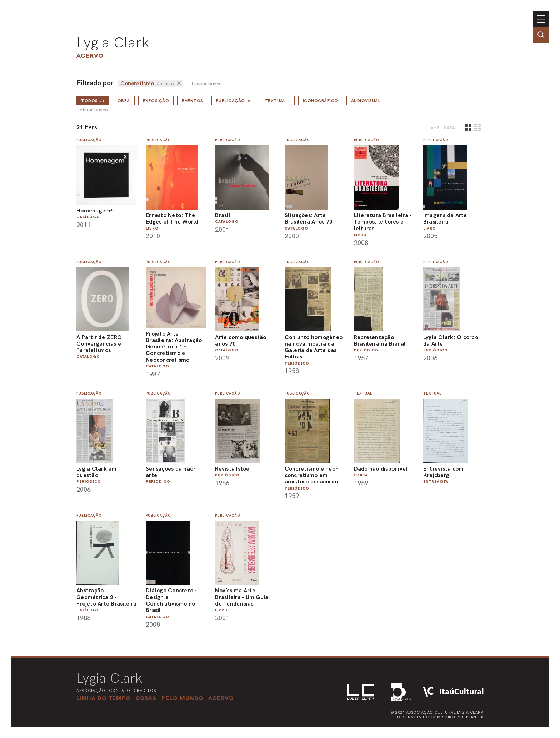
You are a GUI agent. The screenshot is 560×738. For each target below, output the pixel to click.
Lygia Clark (113, 42)
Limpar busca (207, 84)
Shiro (449, 717)
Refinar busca (92, 110)
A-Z (435, 128)
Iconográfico (321, 101)
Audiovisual (366, 101)
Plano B (475, 717)
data (449, 128)
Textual (277, 101)
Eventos (192, 101)
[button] (182, 698)
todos (93, 101)
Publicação (234, 101)
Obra (124, 101)
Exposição (156, 101)
